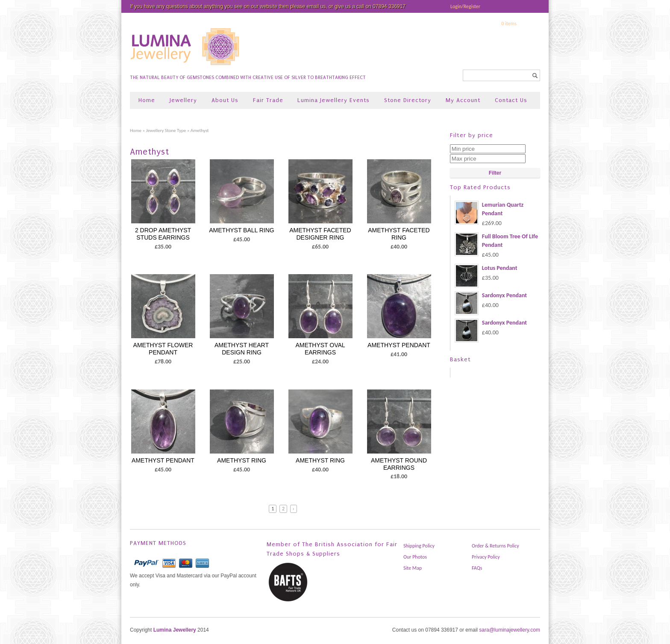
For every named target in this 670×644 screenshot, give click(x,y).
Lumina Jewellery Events (334, 100)
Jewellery (183, 100)
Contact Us (511, 100)
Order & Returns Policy (495, 546)
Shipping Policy (419, 546)
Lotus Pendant (486, 268)
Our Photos (415, 557)
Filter (495, 173)
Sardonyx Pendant (491, 296)
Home (147, 100)
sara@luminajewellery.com (510, 630)
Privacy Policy (486, 557)
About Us (225, 100)
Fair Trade (268, 100)
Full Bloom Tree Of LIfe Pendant (496, 241)
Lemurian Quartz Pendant (489, 209)
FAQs (477, 568)
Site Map (413, 568)
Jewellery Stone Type (166, 130)
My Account (463, 100)
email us (316, 6)
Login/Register (465, 6)
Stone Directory (408, 100)
